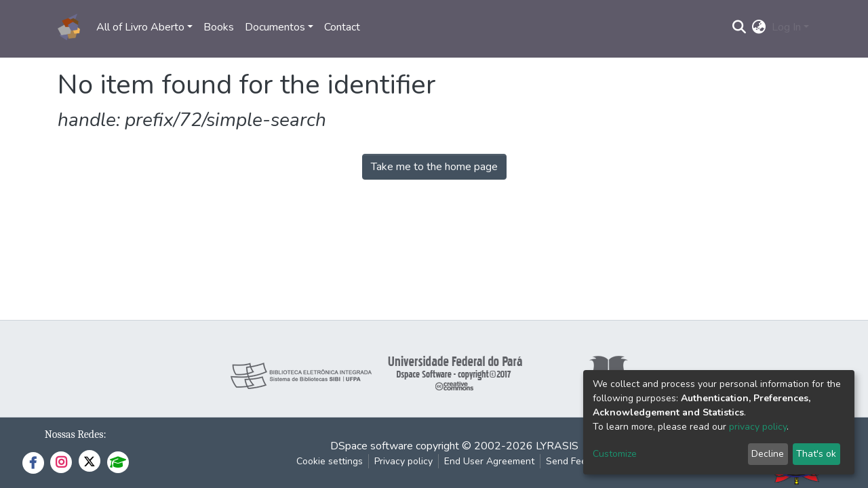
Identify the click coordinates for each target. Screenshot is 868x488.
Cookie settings (330, 461)
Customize (615, 454)
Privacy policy (403, 461)
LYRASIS (557, 446)
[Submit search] (739, 27)
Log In (786, 27)
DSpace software (372, 446)
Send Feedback (579, 461)
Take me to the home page (434, 167)
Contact (342, 27)
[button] (759, 27)
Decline (768, 454)
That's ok (816, 454)
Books (219, 27)
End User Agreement (489, 461)
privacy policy (758, 427)
